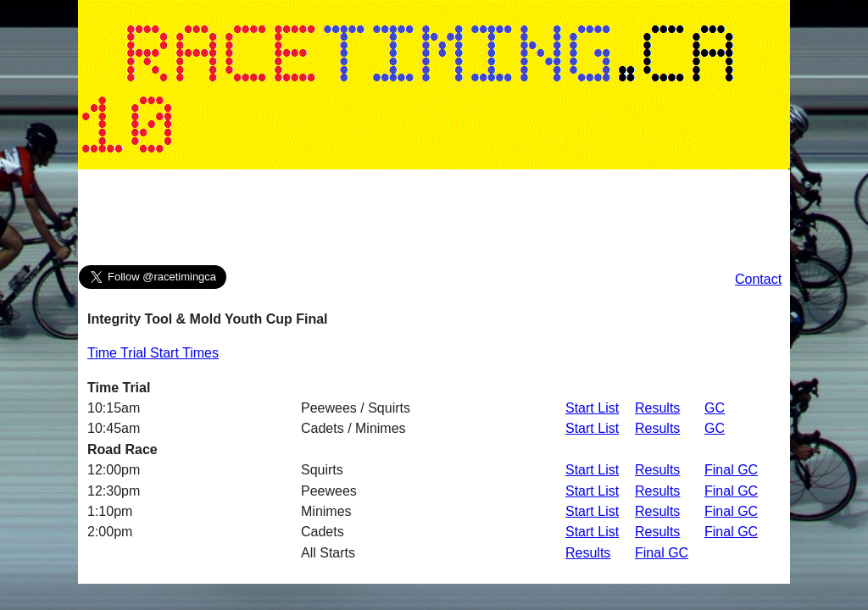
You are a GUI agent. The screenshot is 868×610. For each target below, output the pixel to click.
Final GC (731, 470)
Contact (758, 279)
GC (715, 408)
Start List (592, 408)
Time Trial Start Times (153, 353)
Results (657, 408)
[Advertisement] (434, 221)
